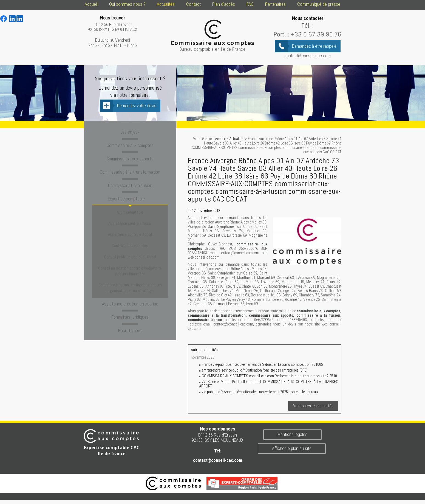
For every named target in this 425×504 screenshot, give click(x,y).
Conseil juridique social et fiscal (130, 240)
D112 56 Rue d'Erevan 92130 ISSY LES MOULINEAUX (113, 24)
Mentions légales (292, 434)
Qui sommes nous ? (127, 4)
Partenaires (275, 4)
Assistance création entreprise (130, 278)
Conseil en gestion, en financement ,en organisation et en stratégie (130, 264)
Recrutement (130, 304)
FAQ (250, 4)
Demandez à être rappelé (314, 46)
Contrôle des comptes (130, 232)
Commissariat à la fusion (130, 183)
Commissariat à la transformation (130, 171)
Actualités (166, 4)
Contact (193, 4)
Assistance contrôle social (130, 224)
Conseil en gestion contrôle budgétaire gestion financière (130, 250)
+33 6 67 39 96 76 (316, 34)
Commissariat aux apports (130, 158)
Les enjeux (130, 132)
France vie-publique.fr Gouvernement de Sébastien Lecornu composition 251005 (262, 364)
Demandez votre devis (137, 106)
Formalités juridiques (130, 291)
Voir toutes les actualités (313, 406)
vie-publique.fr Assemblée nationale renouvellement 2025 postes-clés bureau (260, 392)
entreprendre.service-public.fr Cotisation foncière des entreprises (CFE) (255, 370)
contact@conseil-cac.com (308, 56)
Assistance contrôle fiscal (130, 216)
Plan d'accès (224, 4)
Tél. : (308, 25)
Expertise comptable (130, 196)
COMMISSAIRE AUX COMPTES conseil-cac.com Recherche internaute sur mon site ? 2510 (269, 376)
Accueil (91, 4)
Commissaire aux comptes (130, 145)
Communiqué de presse (319, 4)
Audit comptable (130, 208)
